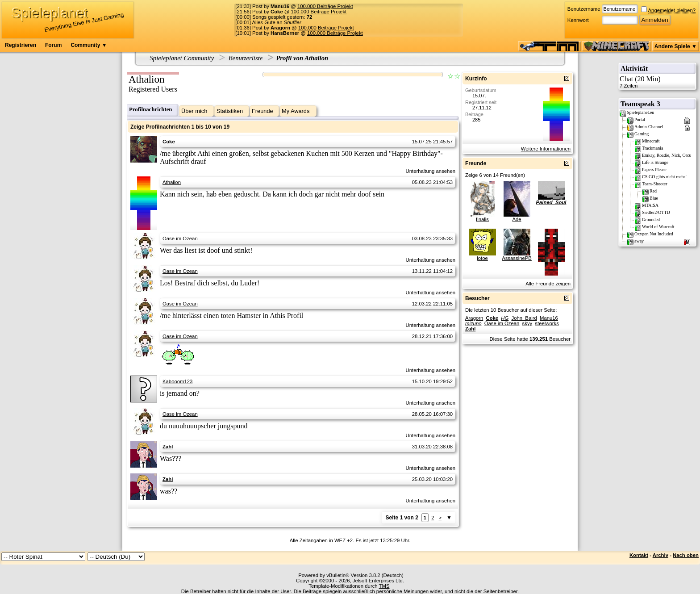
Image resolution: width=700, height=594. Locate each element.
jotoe (482, 258)
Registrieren (21, 45)
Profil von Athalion (302, 58)
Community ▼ (89, 45)
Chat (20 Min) (657, 82)
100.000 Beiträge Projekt (325, 6)
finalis (482, 219)
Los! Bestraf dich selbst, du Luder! (210, 283)
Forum (53, 45)
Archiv (660, 555)
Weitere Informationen (546, 149)
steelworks (547, 323)
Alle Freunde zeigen (548, 284)
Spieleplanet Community (182, 58)
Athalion (172, 182)
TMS (384, 586)
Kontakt (639, 555)
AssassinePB (517, 258)
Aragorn (474, 318)
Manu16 (549, 318)
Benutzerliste (246, 58)
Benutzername (584, 9)
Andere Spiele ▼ (676, 46)
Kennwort (578, 20)
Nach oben (686, 555)
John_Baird (524, 318)
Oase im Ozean (180, 238)
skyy (527, 323)
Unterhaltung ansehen (431, 171)
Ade (517, 219)
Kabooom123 (177, 381)
